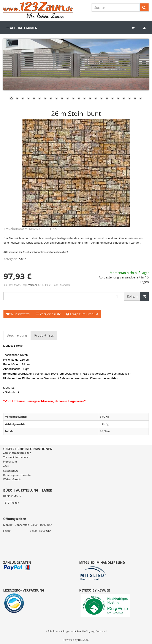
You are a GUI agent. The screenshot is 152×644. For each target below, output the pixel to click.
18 (107, 99)
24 (141, 99)
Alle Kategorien (22, 28)
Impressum (10, 462)
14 (84, 99)
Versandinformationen (17, 457)
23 (135, 99)
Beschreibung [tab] (17, 335)
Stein (23, 259)
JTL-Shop (83, 640)
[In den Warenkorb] (144, 296)
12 (73, 99)
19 (112, 99)
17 (101, 99)
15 (90, 99)
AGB (6, 466)
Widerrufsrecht (12, 479)
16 (96, 99)
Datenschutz (11, 471)
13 (79, 99)
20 (118, 99)
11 (68, 99)
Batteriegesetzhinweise (17, 475)
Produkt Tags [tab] (44, 335)
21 (124, 99)
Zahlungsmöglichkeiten (17, 453)
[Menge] (64, 296)
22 (129, 99)
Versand (33, 285)
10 (62, 99)
